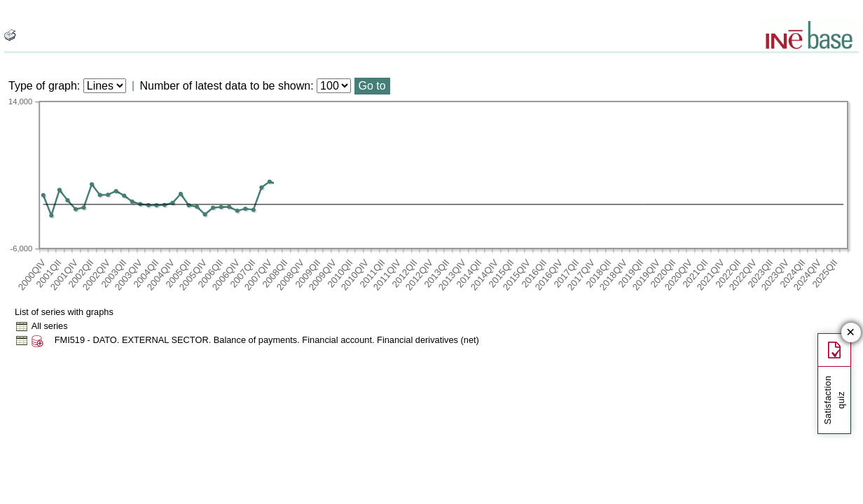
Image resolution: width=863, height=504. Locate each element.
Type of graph (43, 86)
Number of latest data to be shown (226, 86)
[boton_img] (10, 35)
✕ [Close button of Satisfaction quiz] (851, 333)
